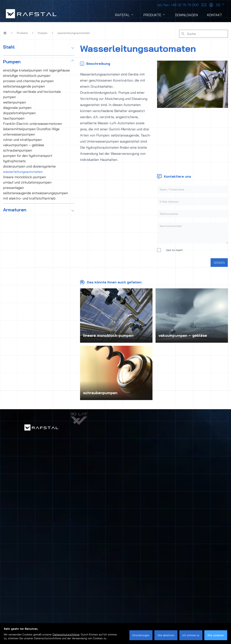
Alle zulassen (216, 635)
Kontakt (215, 15)
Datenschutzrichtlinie (66, 634)
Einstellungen (141, 635)
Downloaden (186, 15)
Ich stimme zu (191, 635)
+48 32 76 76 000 (178, 5)
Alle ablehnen (166, 635)
